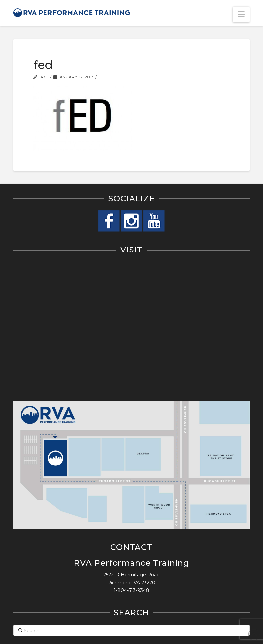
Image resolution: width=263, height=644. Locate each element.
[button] (241, 14)
